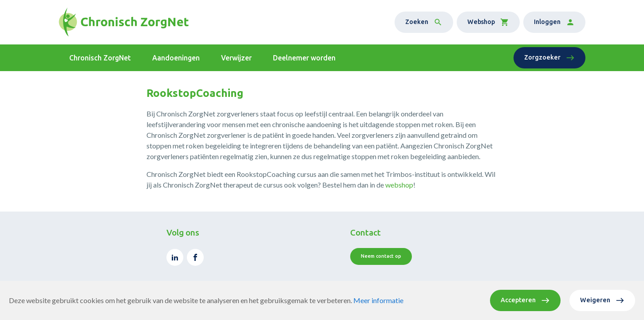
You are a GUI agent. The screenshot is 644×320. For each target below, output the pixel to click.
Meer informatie (378, 300)
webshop (399, 185)
